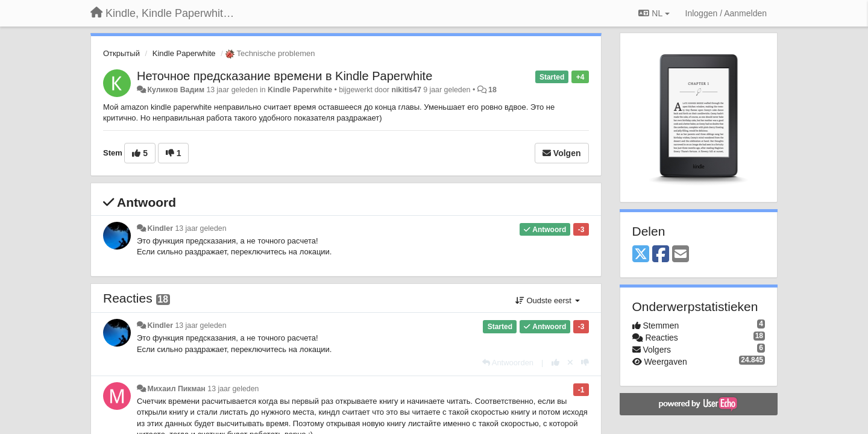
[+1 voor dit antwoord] (555, 363)
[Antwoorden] (508, 363)
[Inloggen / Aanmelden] (726, 13)
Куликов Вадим (176, 90)
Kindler (160, 228)
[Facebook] (661, 255)
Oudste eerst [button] (548, 300)
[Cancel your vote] (570, 363)
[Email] (681, 255)
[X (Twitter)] (641, 255)
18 (492, 90)
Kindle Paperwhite (184, 53)
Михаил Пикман (176, 389)
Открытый (121, 53)
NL (654, 13)
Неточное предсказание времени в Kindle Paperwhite (285, 76)
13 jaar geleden (200, 228)
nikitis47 (406, 90)
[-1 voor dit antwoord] (585, 363)
